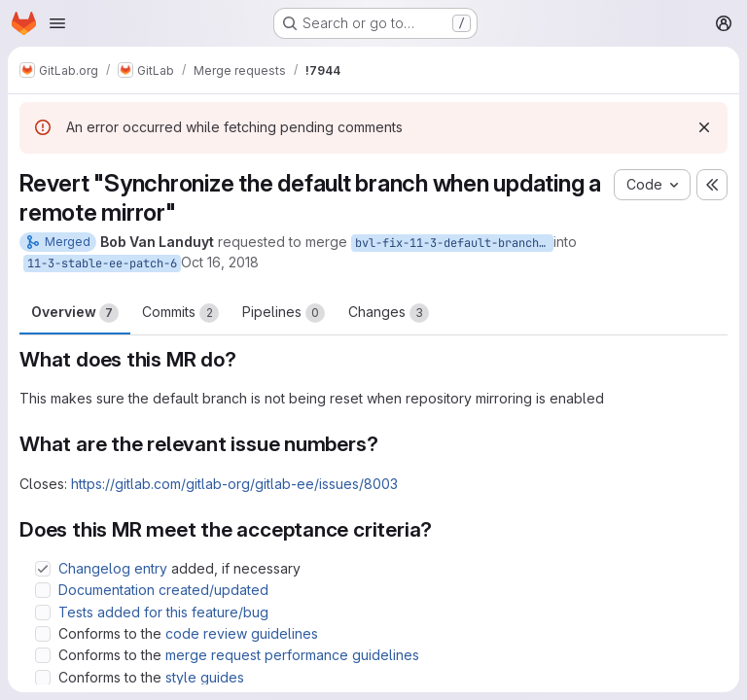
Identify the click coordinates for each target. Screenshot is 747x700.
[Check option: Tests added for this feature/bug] (43, 612)
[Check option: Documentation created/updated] (43, 590)
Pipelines (284, 313)
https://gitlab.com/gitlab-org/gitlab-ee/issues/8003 (234, 484)
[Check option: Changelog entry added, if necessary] (43, 569)
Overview (75, 313)
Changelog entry (113, 568)
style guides (205, 677)
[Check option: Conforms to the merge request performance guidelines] (43, 655)
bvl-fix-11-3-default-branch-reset (454, 243)
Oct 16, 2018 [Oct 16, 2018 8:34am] (220, 262)
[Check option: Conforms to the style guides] (43, 678)
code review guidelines (242, 633)
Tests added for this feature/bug (163, 612)
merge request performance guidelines (292, 655)
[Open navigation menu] (57, 23)
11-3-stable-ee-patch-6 (102, 263)
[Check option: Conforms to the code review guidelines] (43, 634)
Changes (389, 313)
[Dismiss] (704, 127)
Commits (180, 313)
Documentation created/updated (163, 590)
